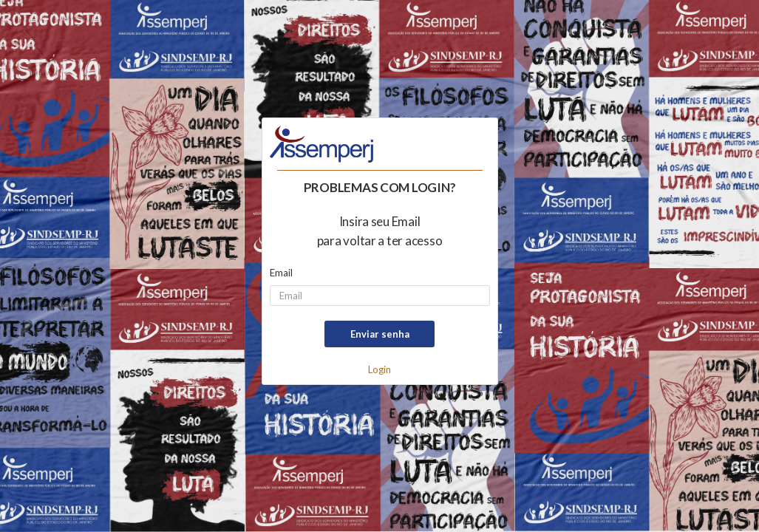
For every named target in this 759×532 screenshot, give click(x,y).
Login (379, 369)
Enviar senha (380, 334)
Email (281, 273)
